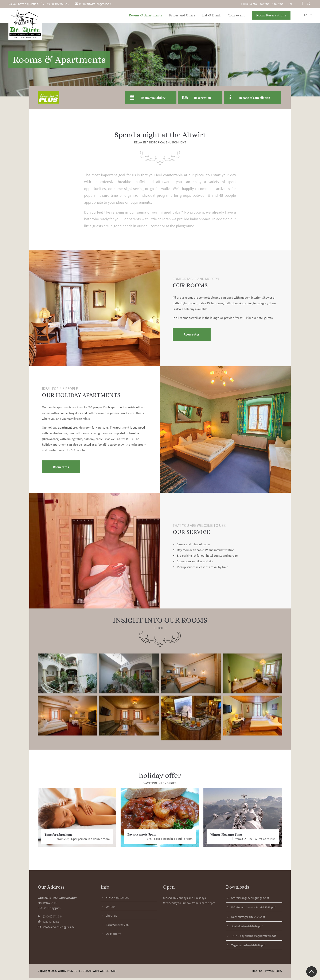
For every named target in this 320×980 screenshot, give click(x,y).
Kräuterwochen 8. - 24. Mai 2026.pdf (253, 907)
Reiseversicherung (117, 925)
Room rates (192, 334)
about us (111, 916)
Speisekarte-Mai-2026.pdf (247, 926)
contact (265, 4)
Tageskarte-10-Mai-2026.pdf (248, 945)
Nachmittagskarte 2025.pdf (248, 917)
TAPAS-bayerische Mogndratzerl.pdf (253, 936)
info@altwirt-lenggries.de (93, 4)
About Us (278, 4)
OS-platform (114, 934)
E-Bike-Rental (249, 4)
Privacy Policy (274, 971)
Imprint (257, 971)
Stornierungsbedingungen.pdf (250, 898)
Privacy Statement (117, 897)
